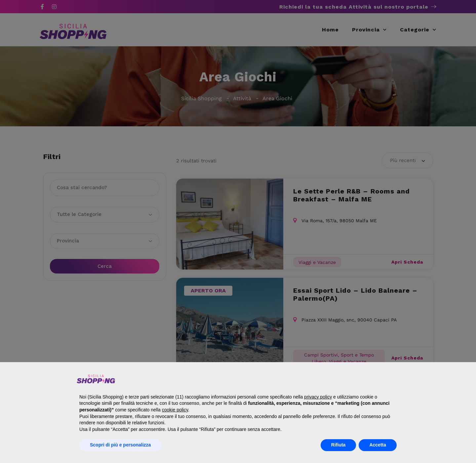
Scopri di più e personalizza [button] (120, 445)
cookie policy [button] (175, 410)
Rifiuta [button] (338, 445)
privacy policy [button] (318, 397)
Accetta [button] (378, 445)
